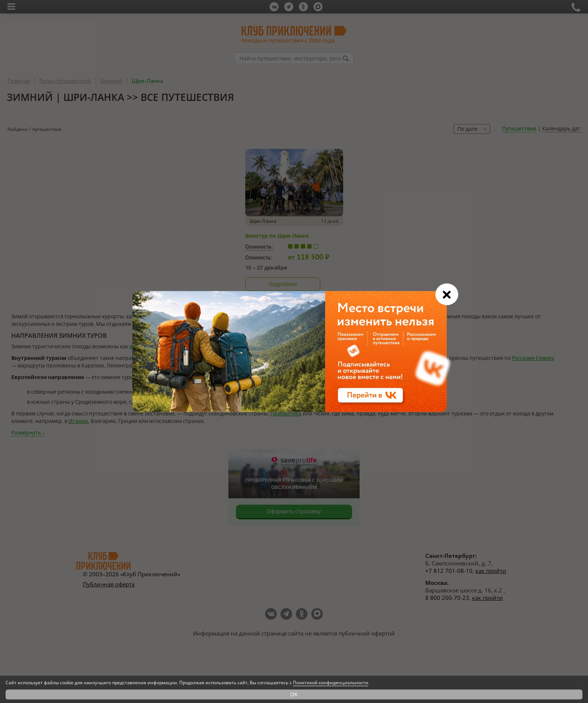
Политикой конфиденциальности (331, 683)
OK (294, 694)
